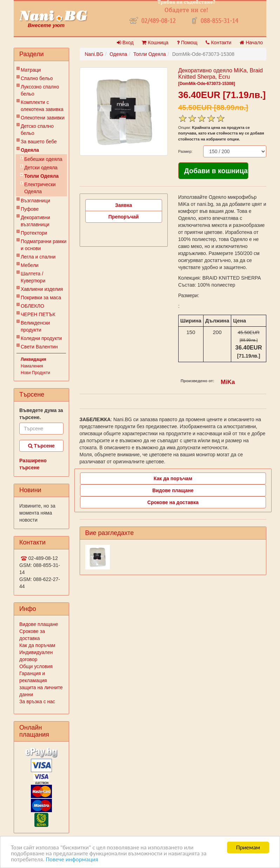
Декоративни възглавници (35, 221)
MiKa (228, 382)
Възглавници (35, 201)
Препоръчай (124, 217)
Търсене (41, 446)
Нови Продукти (35, 373)
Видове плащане (39, 624)
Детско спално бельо (37, 130)
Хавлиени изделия (42, 289)
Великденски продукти (35, 326)
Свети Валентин (39, 347)
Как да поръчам (37, 645)
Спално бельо (37, 78)
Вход (125, 43)
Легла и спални (38, 257)
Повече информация (72, 860)
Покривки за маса (41, 298)
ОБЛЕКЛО (32, 306)
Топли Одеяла (41, 176)
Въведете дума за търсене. (41, 414)
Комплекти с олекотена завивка (42, 106)
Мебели (30, 265)
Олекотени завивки (43, 118)
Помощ (187, 43)
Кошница (155, 43)
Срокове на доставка (173, 502)
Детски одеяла (41, 168)
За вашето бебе (39, 142)
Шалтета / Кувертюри (33, 277)
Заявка (124, 205)
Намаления (32, 366)
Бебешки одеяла (43, 159)
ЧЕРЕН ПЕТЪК (38, 314)
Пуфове (30, 209)
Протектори (34, 233)
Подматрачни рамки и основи (44, 245)
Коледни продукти (41, 338)
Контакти (218, 43)
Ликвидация (34, 359)
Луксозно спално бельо (40, 90)
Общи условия (36, 666)
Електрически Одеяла (40, 188)
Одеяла (30, 150)
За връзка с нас (37, 701)
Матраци (31, 70)
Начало (251, 43)
